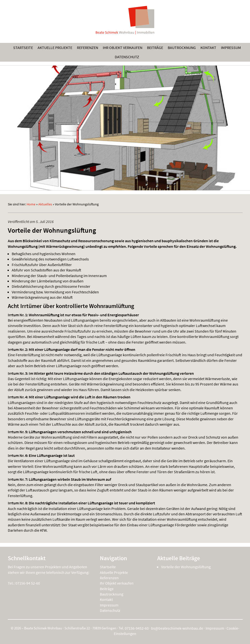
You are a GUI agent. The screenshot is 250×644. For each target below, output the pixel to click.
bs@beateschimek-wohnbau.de (177, 628)
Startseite (23, 48)
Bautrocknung (182, 48)
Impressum (231, 48)
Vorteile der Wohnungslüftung (186, 567)
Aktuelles (45, 204)
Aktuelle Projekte (55, 48)
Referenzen (88, 48)
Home (31, 204)
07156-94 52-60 (28, 583)
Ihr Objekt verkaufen (123, 48)
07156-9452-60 (137, 628)
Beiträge (155, 48)
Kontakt (208, 48)
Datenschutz (127, 57)
